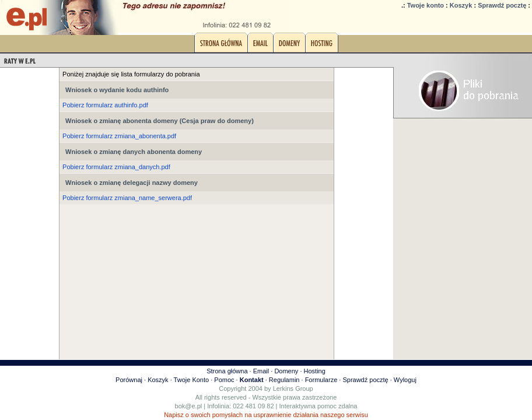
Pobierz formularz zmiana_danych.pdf (116, 167)
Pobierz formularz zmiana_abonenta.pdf (119, 136)
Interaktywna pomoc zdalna (318, 406)
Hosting (315, 371)
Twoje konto (426, 5)
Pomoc (224, 380)
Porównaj (129, 380)
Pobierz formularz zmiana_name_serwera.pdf (127, 198)
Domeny (286, 371)
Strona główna (227, 371)
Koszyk (461, 5)
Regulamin (284, 380)
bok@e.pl (189, 406)
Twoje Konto (192, 380)
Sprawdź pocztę (502, 5)
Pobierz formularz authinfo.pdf (105, 105)
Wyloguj (405, 380)
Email (261, 371)
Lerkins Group (293, 388)
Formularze (321, 380)
